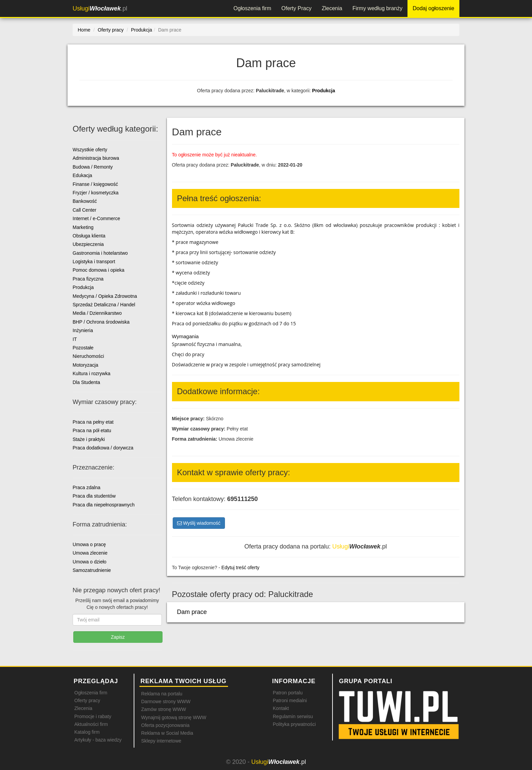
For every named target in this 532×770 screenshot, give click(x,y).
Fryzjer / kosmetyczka (96, 193)
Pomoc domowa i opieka (99, 270)
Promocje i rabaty (93, 716)
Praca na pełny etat (93, 422)
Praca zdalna (87, 487)
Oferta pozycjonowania (165, 725)
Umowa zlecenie (90, 553)
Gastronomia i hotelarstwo (100, 253)
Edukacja (82, 175)
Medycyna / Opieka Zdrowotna (105, 296)
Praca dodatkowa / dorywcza (103, 448)
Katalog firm (87, 732)
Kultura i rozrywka (91, 373)
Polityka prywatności (294, 724)
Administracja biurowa (96, 158)
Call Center (84, 210)
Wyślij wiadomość (199, 523)
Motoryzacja (85, 365)
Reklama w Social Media (167, 733)
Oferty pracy (87, 700)
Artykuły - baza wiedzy (98, 740)
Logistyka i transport (94, 262)
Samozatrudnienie (92, 570)
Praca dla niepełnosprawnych (104, 505)
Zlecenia (332, 8)
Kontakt (281, 708)
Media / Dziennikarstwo (97, 313)
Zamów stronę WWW (164, 709)
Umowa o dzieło (90, 562)
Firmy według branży (378, 8)
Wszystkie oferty (90, 150)
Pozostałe (83, 348)
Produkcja (324, 91)
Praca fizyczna (88, 279)
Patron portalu (288, 693)
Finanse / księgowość (95, 184)
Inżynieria (83, 330)
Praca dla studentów (94, 496)
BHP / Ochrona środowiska (101, 322)
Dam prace (192, 612)
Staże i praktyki (89, 439)
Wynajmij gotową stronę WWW (174, 717)
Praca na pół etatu (92, 430)
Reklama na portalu (162, 694)
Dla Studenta (86, 382)
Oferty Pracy (296, 8)
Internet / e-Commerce (96, 218)
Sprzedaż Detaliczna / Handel (104, 305)
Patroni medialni (290, 700)
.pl (100, 8)
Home (84, 30)
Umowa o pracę (89, 544)
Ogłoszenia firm (252, 8)
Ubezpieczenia (88, 244)
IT (75, 339)
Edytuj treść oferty (241, 567)
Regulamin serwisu (293, 716)
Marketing (83, 227)
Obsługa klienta (89, 236)
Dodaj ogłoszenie (433, 8)
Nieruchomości (88, 356)
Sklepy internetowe (161, 741)
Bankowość (85, 201)
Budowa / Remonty (93, 167)
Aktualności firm (91, 724)
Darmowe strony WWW (166, 701)
